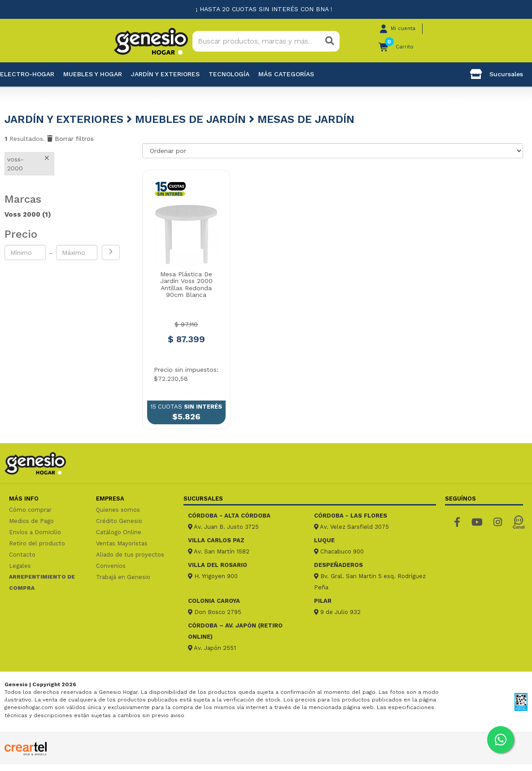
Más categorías (286, 74)
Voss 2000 (28, 214)
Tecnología (229, 74)
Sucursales (497, 74)
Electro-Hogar (27, 74)
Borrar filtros (70, 139)
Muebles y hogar (93, 74)
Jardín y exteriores (165, 74)
